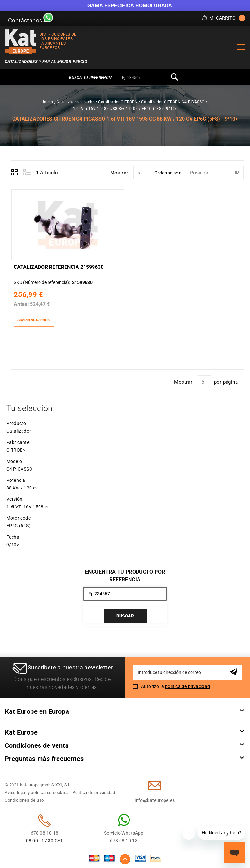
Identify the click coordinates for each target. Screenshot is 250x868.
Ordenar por (167, 173)
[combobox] (144, 78)
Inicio (48, 102)
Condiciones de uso (24, 800)
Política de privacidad (94, 792)
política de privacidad (188, 686)
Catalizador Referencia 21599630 (59, 267)
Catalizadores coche (76, 102)
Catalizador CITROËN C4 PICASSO (173, 102)
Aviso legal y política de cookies (37, 792)
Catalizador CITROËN (118, 102)
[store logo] (21, 42)
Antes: (21, 304)
